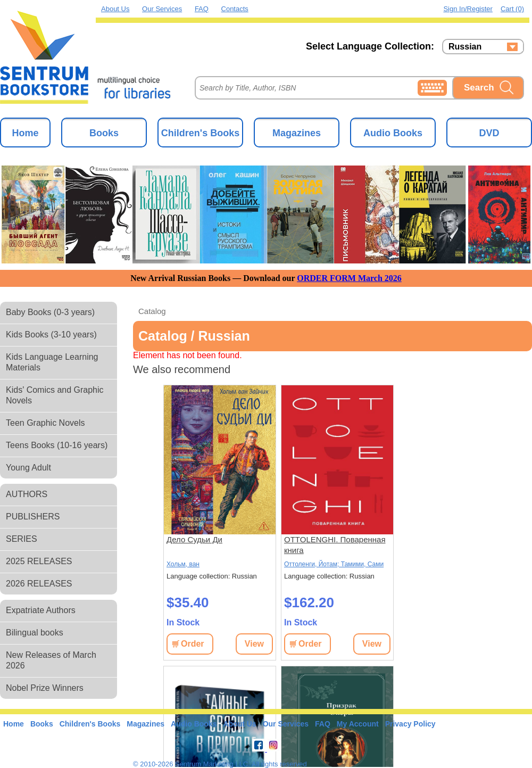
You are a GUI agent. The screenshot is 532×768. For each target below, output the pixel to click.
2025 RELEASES (39, 561)
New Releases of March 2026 (51, 660)
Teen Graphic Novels (45, 423)
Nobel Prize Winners (45, 688)
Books (104, 133)
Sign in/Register (468, 9)
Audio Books (393, 133)
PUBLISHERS (33, 517)
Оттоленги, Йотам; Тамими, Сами (334, 564)
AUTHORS (27, 494)
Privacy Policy (410, 724)
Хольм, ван (183, 564)
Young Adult (28, 468)
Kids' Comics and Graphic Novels (55, 395)
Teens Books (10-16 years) (57, 445)
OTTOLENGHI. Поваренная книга (335, 545)
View (254, 644)
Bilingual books (35, 633)
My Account (358, 724)
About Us (115, 9)
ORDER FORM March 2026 (349, 278)
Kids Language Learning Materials (52, 362)
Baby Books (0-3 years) (50, 312)
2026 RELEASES (39, 584)
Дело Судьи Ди (194, 539)
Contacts (235, 9)
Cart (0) (512, 9)
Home (25, 133)
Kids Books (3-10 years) (51, 335)
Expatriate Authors (41, 610)
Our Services (162, 9)
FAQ (202, 9)
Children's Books (200, 133)
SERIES (22, 539)
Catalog (152, 311)
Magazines (297, 133)
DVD (489, 133)
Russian (465, 47)
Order (193, 644)
